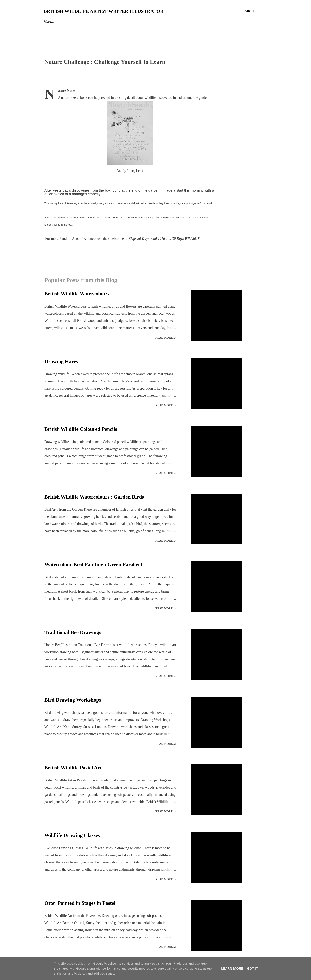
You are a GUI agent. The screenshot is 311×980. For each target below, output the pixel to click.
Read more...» (166, 338)
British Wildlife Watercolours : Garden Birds (94, 497)
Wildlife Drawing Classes (72, 835)
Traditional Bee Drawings (73, 632)
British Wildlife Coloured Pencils (81, 429)
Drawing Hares (61, 361)
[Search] (247, 11)
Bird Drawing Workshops (73, 700)
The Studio (71, 22)
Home (48, 22)
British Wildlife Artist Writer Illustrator (104, 11)
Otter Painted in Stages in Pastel (80, 903)
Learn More (232, 969)
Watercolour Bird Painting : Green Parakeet (93, 565)
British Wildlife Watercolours (77, 294)
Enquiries (96, 22)
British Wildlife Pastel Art (73, 768)
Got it (253, 969)
